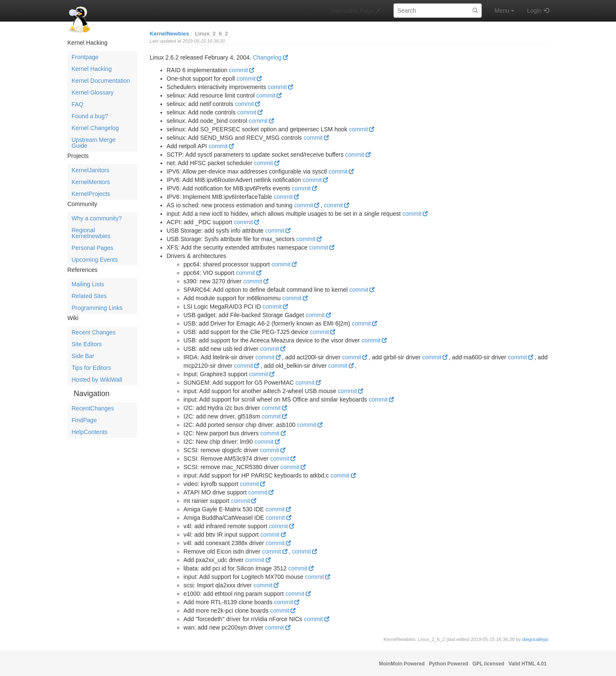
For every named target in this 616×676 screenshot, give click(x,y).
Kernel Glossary (93, 92)
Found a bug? (90, 116)
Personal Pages (93, 248)
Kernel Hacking (92, 69)
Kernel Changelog (95, 128)
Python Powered (449, 664)
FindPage (84, 420)
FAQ (78, 104)
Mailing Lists (88, 284)
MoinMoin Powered (402, 664)
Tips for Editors (92, 368)
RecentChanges (93, 408)
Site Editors (87, 344)
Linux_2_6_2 (212, 34)
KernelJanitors (91, 170)
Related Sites (89, 296)
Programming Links (97, 308)
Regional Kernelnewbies (91, 233)
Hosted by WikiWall (97, 380)
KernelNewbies (170, 34)
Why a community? (97, 218)
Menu (504, 11)
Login (534, 11)
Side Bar (83, 356)
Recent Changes (94, 332)
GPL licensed (488, 664)
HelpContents (90, 432)
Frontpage (85, 57)
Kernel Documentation (101, 81)
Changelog (267, 57)
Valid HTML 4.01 (527, 664)
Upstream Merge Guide (94, 143)
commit (238, 70)
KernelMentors (91, 182)
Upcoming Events (95, 260)
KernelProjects (91, 194)
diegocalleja (535, 639)
